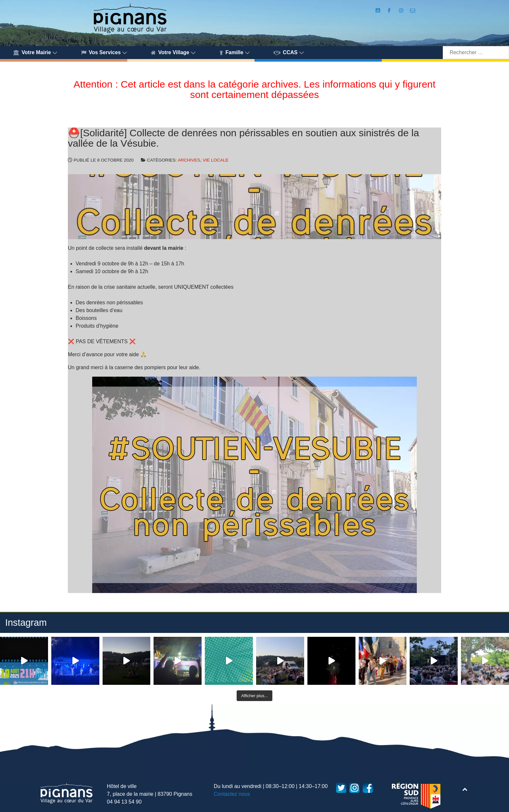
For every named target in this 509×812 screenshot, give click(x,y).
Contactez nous (232, 794)
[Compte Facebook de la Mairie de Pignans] (390, 11)
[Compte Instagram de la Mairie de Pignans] (402, 11)
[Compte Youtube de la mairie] (378, 11)
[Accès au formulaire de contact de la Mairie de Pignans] (413, 11)
